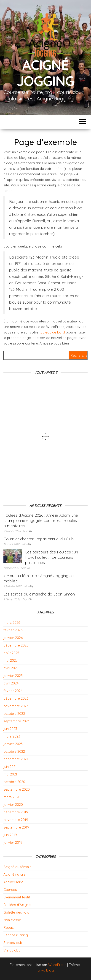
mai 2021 (10, 774)
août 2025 (11, 653)
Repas (9, 927)
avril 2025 (11, 668)
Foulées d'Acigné (17, 905)
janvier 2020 (13, 805)
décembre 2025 (16, 645)
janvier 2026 (13, 638)
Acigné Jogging (46, 73)
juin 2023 (10, 729)
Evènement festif (17, 897)
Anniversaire (13, 882)
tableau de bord (52, 332)
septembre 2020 (17, 789)
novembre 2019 (16, 820)
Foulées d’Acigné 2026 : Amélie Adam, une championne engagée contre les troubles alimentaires (41, 520)
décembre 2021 (16, 759)
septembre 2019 (16, 827)
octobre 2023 (14, 714)
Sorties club (13, 943)
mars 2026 (12, 622)
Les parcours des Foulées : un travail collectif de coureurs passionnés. (52, 557)
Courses (10, 890)
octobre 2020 (14, 782)
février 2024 (13, 691)
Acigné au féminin (17, 867)
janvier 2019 (13, 842)
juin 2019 (10, 835)
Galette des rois (16, 912)
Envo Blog (46, 970)
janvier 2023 (13, 744)
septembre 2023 (16, 721)
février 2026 (13, 630)
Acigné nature (15, 874)
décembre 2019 (16, 812)
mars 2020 (12, 797)
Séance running (16, 935)
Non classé (12, 920)
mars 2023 (12, 736)
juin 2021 (10, 767)
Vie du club (12, 950)
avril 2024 (11, 683)
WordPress (57, 965)
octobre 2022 (14, 751)
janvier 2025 (13, 676)
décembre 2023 (16, 698)
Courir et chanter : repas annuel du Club (39, 539)
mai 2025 (11, 660)
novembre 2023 (16, 706)
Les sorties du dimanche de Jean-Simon (39, 594)
